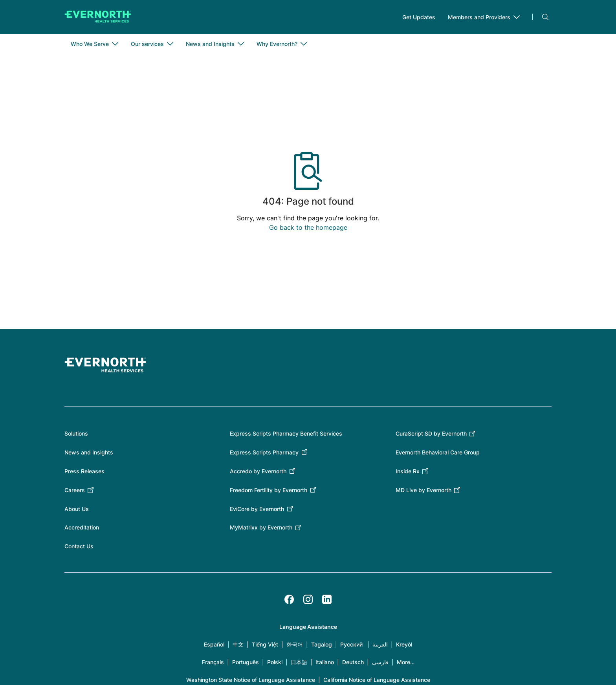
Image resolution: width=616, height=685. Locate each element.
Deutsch (353, 662)
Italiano (325, 662)
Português (246, 662)
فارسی (380, 662)
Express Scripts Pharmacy (264, 453)
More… (406, 662)
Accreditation (82, 528)
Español (214, 645)
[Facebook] (289, 600)
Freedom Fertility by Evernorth (269, 490)
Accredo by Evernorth (258, 472)
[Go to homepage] (98, 17)
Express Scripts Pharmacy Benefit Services (286, 434)
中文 (238, 645)
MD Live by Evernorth (423, 490)
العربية (380, 645)
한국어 (295, 645)
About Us (77, 509)
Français (213, 662)
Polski (275, 662)
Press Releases (84, 472)
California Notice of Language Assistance (377, 680)
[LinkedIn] (327, 600)
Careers (75, 490)
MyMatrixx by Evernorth (261, 528)
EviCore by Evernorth (257, 509)
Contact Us (79, 547)
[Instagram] (308, 600)
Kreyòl (404, 645)
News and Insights (89, 453)
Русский (351, 645)
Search (545, 17)
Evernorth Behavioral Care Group (438, 453)
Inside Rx (408, 472)
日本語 (299, 662)
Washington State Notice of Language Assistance (251, 680)
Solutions (76, 434)
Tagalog (322, 645)
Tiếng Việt (265, 645)
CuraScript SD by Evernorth (431, 434)
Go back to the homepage (308, 228)
